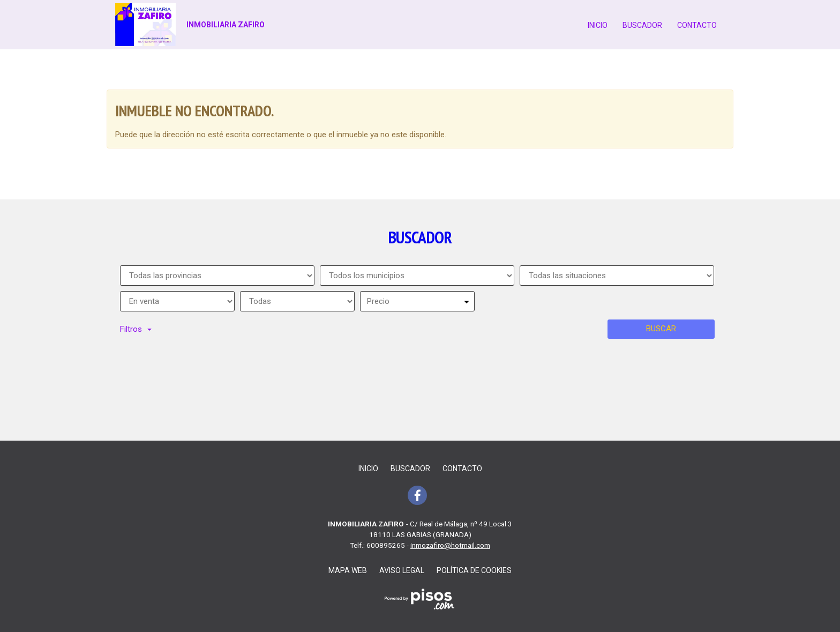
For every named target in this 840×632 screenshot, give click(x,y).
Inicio (598, 25)
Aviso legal (402, 570)
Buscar (661, 329)
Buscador (642, 25)
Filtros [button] (136, 329)
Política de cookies (474, 570)
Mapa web (348, 570)
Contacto (697, 25)
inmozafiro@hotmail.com (450, 545)
